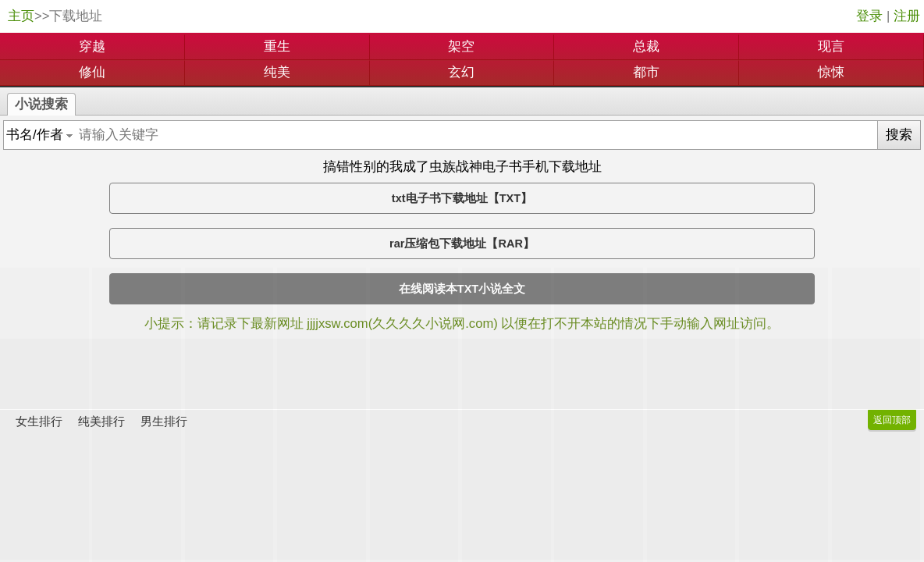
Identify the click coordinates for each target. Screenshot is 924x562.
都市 (646, 72)
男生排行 (164, 421)
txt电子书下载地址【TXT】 (462, 198)
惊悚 (831, 72)
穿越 (92, 46)
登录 (869, 16)
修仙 (92, 72)
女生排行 (39, 421)
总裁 (646, 46)
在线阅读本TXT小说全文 (462, 289)
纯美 (277, 72)
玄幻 (461, 72)
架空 (461, 46)
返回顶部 (892, 420)
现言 (831, 46)
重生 (277, 46)
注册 (907, 16)
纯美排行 (101, 421)
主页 (21, 16)
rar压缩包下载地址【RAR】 (462, 244)
